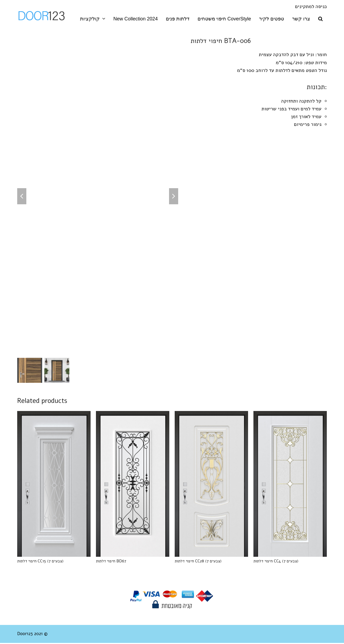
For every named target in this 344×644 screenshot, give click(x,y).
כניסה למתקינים (311, 6)
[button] (320, 19)
